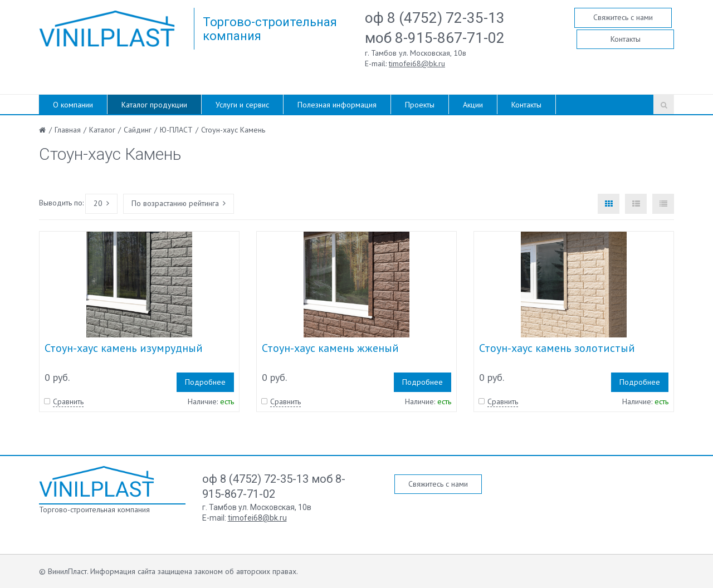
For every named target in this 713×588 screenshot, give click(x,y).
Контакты (626, 39)
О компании (73, 105)
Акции (473, 105)
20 (101, 203)
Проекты (420, 105)
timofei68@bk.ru (417, 63)
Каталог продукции (154, 105)
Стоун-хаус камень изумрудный (124, 348)
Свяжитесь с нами (623, 17)
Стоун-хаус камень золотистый (557, 348)
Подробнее (205, 382)
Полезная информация (337, 105)
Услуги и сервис (242, 105)
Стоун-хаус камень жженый (330, 348)
